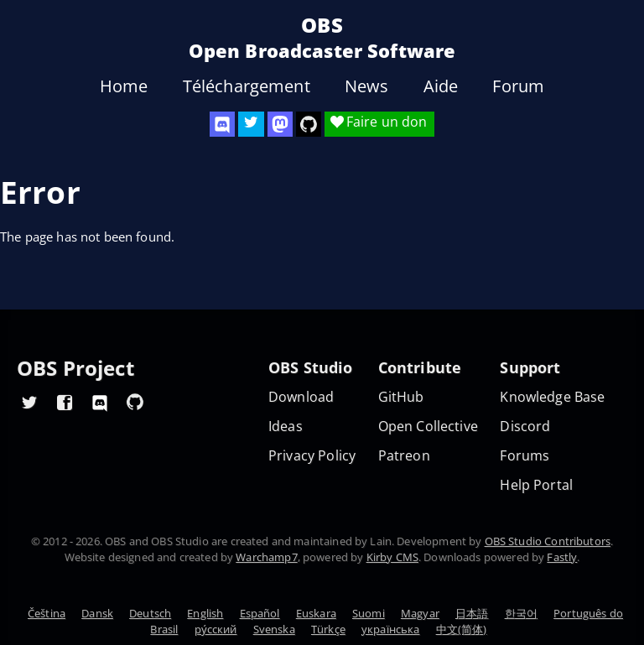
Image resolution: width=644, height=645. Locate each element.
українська (391, 629)
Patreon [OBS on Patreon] (404, 456)
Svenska (274, 629)
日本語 (472, 613)
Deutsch (150, 613)
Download (301, 397)
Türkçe (328, 629)
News (367, 86)
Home (124, 86)
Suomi (369, 613)
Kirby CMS (392, 557)
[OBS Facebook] (65, 402)
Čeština (47, 613)
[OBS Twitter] (251, 124)
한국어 (521, 613)
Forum (518, 86)
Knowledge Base (552, 397)
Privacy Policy (312, 456)
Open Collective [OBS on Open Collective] (428, 427)
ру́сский (216, 629)
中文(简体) (462, 629)
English (205, 613)
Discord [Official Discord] (525, 427)
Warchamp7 (266, 557)
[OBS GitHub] (135, 402)
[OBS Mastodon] (280, 124)
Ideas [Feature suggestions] (286, 427)
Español (260, 613)
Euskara (316, 613)
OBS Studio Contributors (548, 541)
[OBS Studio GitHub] (309, 124)
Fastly (562, 557)
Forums (525, 456)
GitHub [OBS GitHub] (401, 397)
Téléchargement (247, 86)
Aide (441, 86)
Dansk (97, 613)
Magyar (420, 613)
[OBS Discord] (222, 124)
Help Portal (536, 485)
